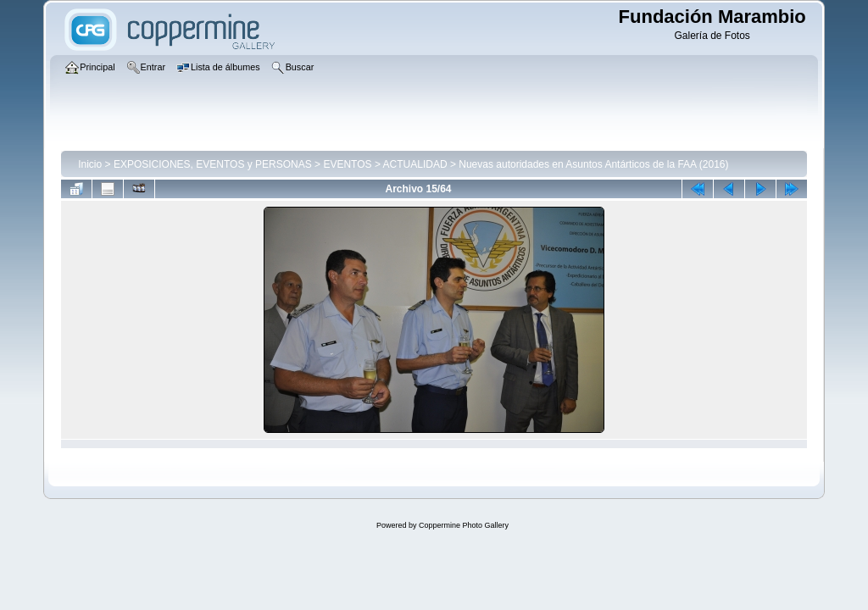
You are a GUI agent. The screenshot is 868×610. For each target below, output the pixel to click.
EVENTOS (347, 164)
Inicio (90, 164)
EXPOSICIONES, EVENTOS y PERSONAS (213, 164)
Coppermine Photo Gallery (464, 525)
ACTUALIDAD (415, 164)
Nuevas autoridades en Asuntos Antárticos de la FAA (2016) (593, 164)
